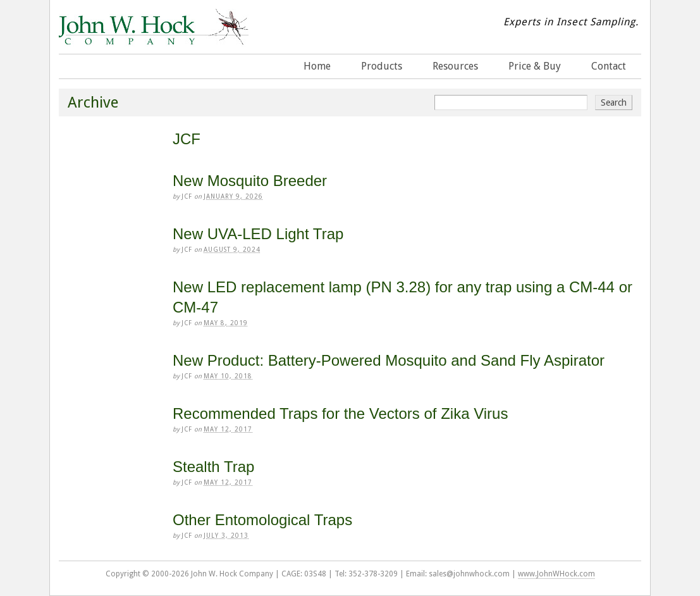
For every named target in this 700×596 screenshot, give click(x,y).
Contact (609, 66)
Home (317, 66)
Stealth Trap (213, 467)
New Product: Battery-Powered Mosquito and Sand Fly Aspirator (389, 360)
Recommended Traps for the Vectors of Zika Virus (340, 413)
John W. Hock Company (154, 37)
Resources (455, 66)
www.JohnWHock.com (556, 574)
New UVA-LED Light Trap (258, 234)
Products (382, 66)
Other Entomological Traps (262, 520)
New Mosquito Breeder (250, 181)
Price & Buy (535, 66)
